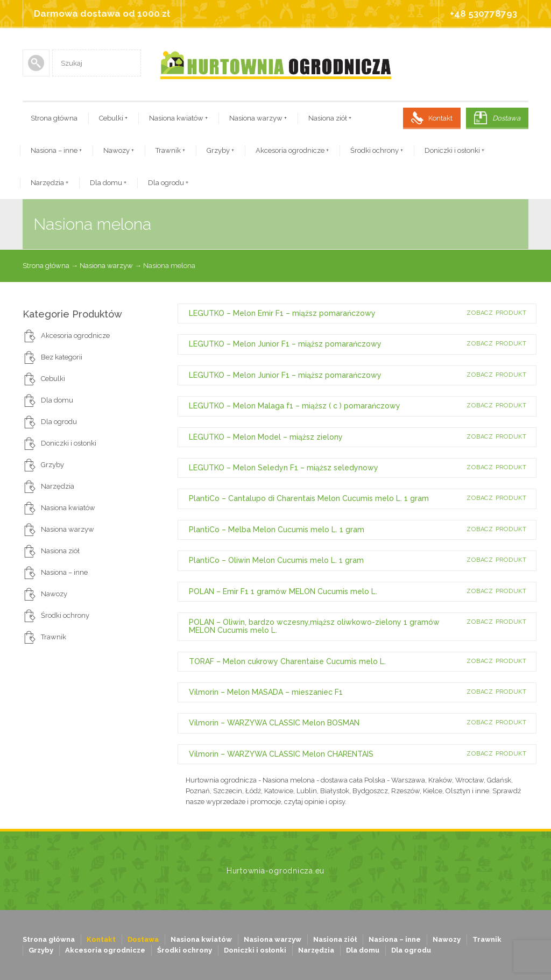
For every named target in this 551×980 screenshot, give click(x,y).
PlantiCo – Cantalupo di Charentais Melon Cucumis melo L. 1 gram (309, 498)
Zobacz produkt (497, 313)
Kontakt (440, 118)
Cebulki (113, 118)
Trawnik (170, 150)
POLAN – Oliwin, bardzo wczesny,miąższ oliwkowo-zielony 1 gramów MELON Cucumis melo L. (314, 626)
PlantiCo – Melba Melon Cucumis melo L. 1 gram (277, 530)
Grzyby (220, 150)
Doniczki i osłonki (454, 150)
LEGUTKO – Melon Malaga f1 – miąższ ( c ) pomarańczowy (295, 406)
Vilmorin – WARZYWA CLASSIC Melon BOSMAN (274, 723)
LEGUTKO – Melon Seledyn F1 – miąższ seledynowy (284, 468)
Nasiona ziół (330, 118)
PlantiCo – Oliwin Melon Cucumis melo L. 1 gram (276, 560)
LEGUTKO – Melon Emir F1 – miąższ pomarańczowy (282, 313)
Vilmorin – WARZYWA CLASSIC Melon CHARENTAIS (281, 754)
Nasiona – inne (56, 150)
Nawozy (119, 150)
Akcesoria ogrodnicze (292, 150)
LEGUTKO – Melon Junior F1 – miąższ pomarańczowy (285, 344)
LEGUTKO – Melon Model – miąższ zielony (266, 437)
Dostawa (506, 118)
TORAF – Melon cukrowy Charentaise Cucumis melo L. (287, 661)
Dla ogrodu (168, 183)
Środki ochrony (377, 150)
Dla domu (108, 183)
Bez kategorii (62, 357)
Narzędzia (50, 183)
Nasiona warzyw (258, 118)
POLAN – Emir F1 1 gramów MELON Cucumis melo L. (283, 591)
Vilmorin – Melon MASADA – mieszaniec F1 (266, 692)
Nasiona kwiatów (178, 118)
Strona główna (54, 118)
